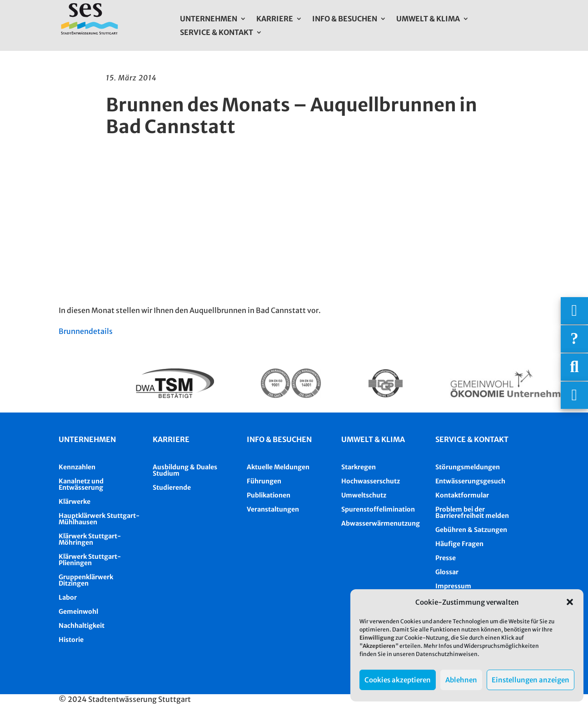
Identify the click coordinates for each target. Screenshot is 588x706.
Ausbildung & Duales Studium (185, 470)
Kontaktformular (462, 495)
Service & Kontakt (217, 33)
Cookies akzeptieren (398, 680)
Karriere (275, 19)
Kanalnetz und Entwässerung (81, 484)
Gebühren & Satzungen (471, 530)
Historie (71, 640)
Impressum (453, 586)
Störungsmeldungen (468, 467)
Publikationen (269, 495)
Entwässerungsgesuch (470, 481)
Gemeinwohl (78, 612)
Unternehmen (209, 19)
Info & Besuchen (345, 19)
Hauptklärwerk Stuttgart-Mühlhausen (99, 519)
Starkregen (359, 467)
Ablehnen (461, 680)
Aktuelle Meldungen (278, 467)
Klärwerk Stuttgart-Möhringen (90, 539)
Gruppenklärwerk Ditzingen (86, 580)
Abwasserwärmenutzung (381, 523)
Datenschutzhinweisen (447, 654)
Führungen (264, 481)
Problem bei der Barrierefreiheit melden (472, 512)
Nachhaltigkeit (82, 626)
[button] (570, 602)
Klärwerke (75, 502)
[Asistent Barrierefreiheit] (574, 395)
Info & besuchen (279, 439)
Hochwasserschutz (371, 481)
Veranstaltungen (273, 509)
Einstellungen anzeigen (531, 680)
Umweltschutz (364, 495)
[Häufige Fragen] (574, 339)
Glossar (447, 572)
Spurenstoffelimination (378, 509)
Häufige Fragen (459, 544)
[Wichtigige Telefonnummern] (574, 311)
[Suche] (574, 367)
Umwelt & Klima (428, 19)
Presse (446, 558)
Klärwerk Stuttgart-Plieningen (90, 560)
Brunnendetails (86, 331)
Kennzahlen (77, 467)
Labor (68, 597)
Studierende (172, 487)
